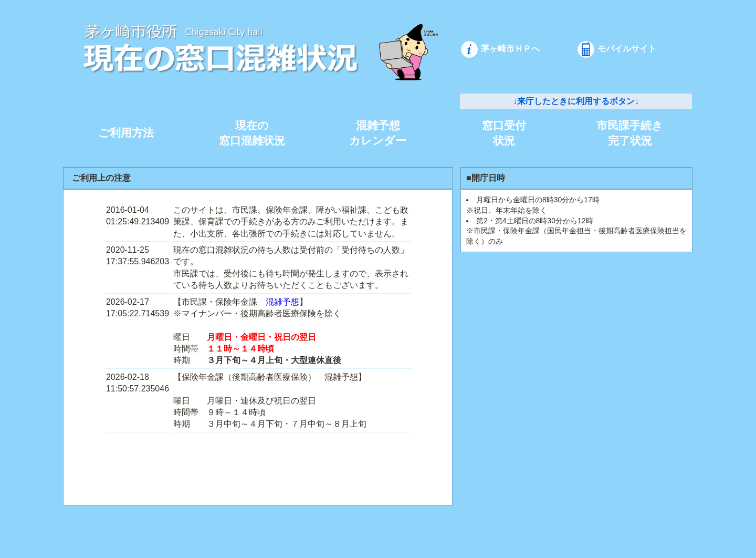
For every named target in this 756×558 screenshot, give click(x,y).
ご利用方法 (126, 133)
